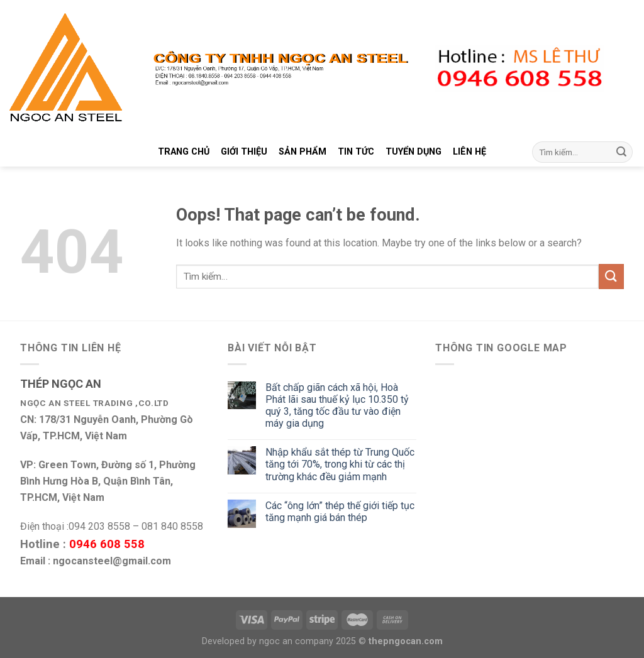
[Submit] (621, 152)
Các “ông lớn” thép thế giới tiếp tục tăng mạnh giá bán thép (340, 512)
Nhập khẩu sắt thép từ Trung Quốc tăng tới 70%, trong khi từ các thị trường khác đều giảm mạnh (340, 464)
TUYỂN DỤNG (414, 152)
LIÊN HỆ (469, 152)
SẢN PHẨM (303, 152)
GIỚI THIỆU (244, 152)
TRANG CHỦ (184, 152)
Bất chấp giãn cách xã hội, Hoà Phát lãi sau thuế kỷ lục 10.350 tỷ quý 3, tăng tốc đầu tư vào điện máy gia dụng (337, 406)
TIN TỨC (356, 152)
